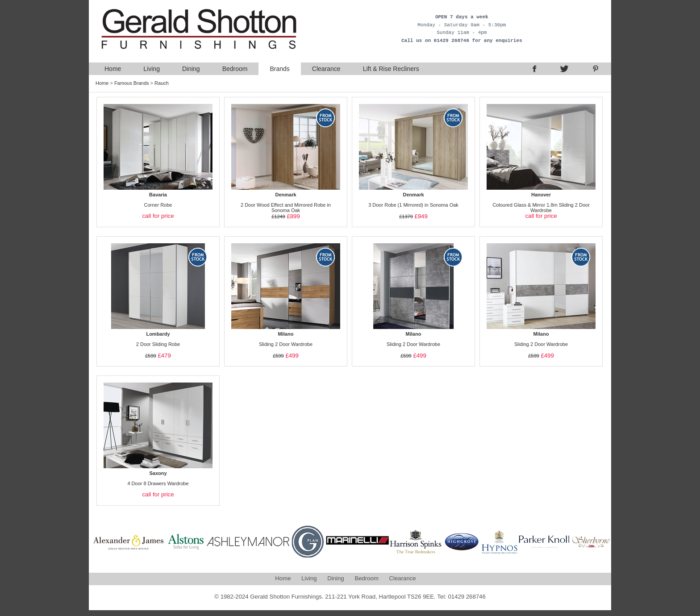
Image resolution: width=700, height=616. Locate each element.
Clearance (326, 69)
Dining (191, 69)
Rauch (162, 83)
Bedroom (235, 69)
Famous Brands (132, 83)
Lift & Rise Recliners (391, 69)
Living (152, 69)
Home (113, 69)
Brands (279, 69)
